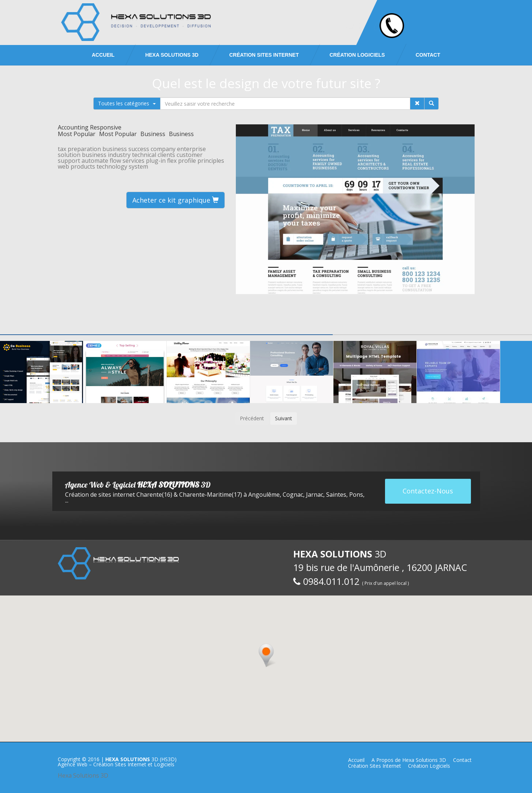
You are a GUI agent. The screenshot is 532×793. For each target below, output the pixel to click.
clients (166, 155)
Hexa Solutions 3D (83, 775)
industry (119, 155)
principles (211, 161)
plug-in (156, 161)
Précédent (252, 418)
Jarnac (315, 495)
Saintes (336, 495)
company (163, 149)
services (133, 161)
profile (187, 161)
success (139, 149)
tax (62, 149)
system (138, 166)
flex (172, 161)
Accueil (103, 55)
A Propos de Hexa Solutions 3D (409, 760)
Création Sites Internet (264, 55)
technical (144, 155)
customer (190, 155)
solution (69, 155)
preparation (84, 149)
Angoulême (264, 495)
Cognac (293, 495)
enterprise (191, 149)
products (83, 166)
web (63, 166)
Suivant (284, 418)
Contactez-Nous (428, 491)
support (69, 161)
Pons (356, 495)
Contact (428, 55)
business (115, 149)
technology (112, 166)
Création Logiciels (357, 55)
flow (115, 161)
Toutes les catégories (127, 103)
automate (95, 161)
